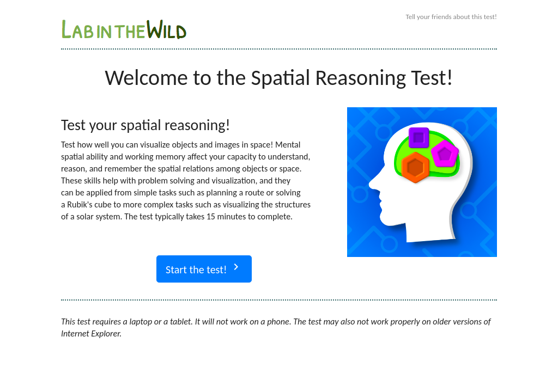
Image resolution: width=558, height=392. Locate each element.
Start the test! (204, 268)
